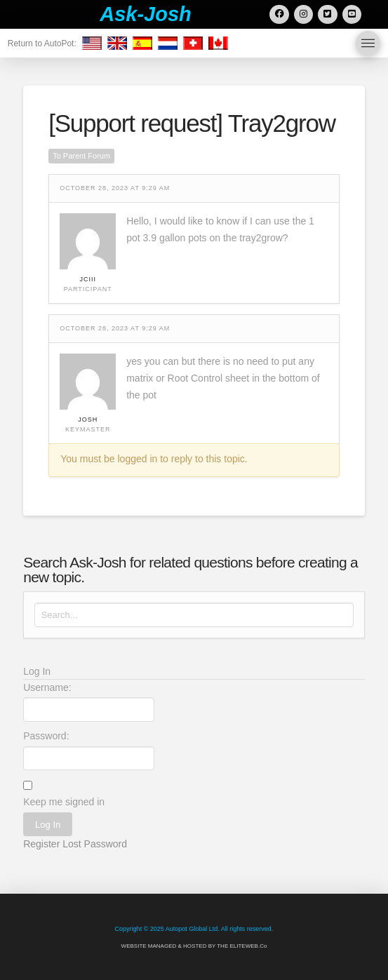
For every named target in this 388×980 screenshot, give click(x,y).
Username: (47, 687)
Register (41, 844)
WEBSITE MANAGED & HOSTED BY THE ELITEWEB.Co (194, 946)
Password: (46, 736)
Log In (48, 825)
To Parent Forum (81, 156)
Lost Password (95, 844)
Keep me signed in (64, 802)
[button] (368, 43)
